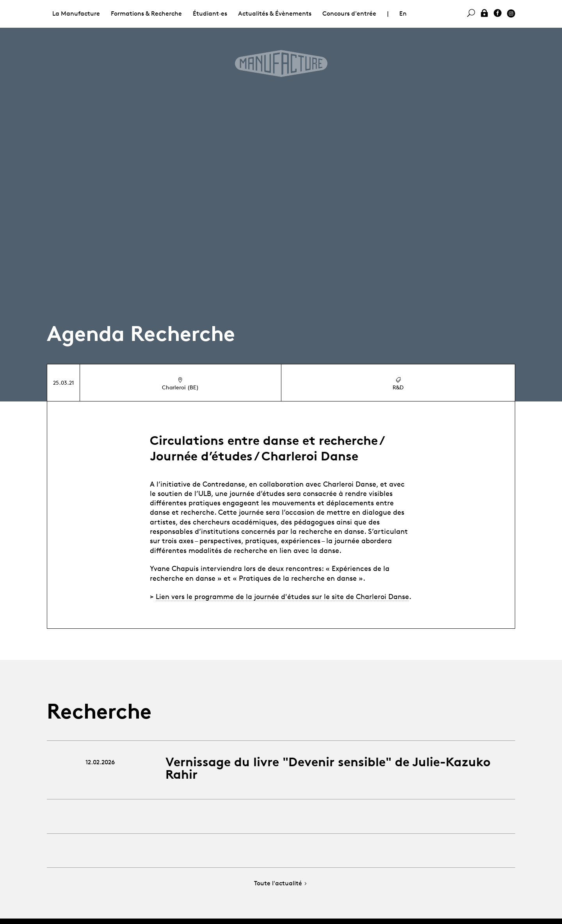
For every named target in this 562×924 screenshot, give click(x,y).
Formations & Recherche (146, 13)
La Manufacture (76, 13)
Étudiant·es (210, 13)
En (403, 13)
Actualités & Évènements (275, 13)
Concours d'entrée (349, 13)
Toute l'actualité (281, 884)
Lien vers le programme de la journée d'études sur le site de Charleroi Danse (282, 596)
